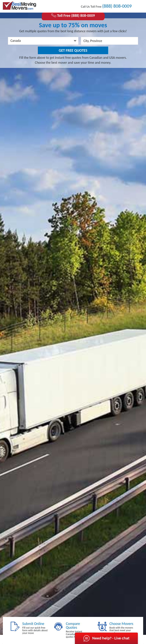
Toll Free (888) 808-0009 (73, 15)
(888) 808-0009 (117, 6)
